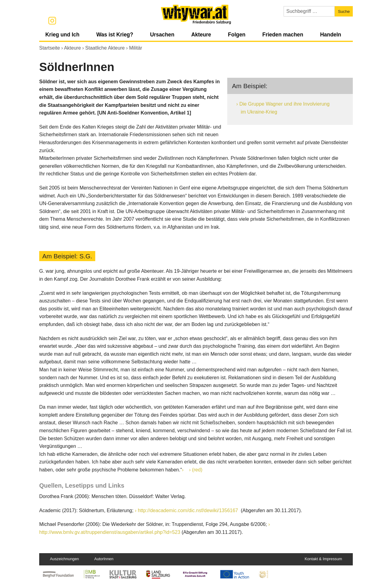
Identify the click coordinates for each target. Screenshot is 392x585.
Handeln (331, 35)
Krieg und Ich (62, 35)
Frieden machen (283, 35)
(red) (197, 470)
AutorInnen (104, 559)
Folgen (237, 35)
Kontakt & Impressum (323, 559)
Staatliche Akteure (105, 48)
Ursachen (162, 35)
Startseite (50, 48)
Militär (136, 48)
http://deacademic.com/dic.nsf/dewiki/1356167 (189, 510)
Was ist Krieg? (115, 35)
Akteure (201, 35)
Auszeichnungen (64, 559)
